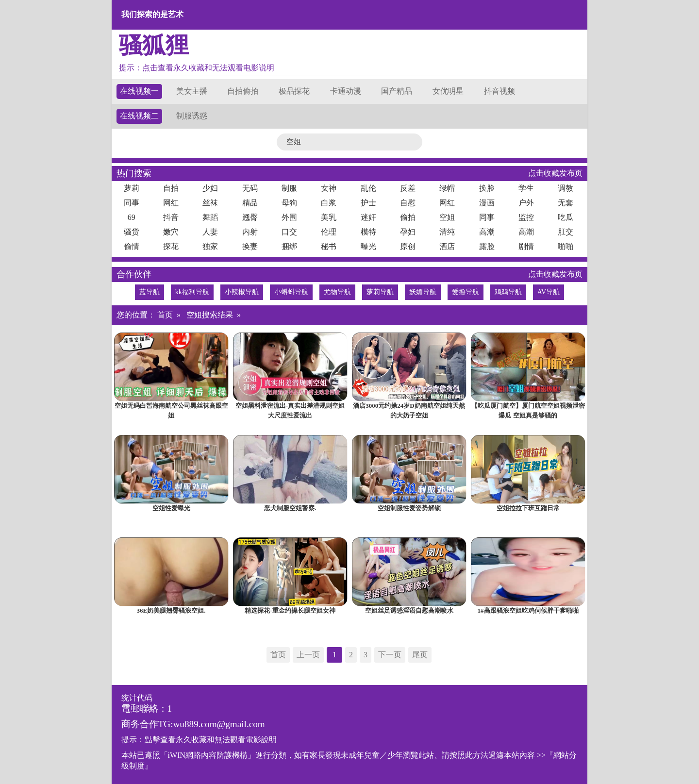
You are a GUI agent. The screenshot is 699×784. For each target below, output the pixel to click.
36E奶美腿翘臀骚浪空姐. (171, 610)
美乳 (329, 217)
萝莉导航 (380, 292)
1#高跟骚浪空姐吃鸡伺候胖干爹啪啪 (528, 610)
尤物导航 (337, 292)
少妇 (210, 188)
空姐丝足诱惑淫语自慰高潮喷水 (409, 610)
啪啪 (566, 246)
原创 (408, 246)
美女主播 (192, 91)
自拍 (171, 188)
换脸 (487, 188)
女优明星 (448, 91)
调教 (566, 188)
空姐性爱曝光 (171, 508)
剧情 (526, 246)
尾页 (420, 655)
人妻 (210, 232)
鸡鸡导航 (508, 292)
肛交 (566, 232)
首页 (165, 315)
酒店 (447, 246)
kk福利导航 (192, 292)
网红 (171, 203)
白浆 (329, 203)
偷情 (132, 246)
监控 (526, 217)
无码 (250, 188)
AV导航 (549, 292)
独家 (210, 246)
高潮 (487, 232)
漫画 (487, 203)
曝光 (368, 246)
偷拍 (408, 217)
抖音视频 (499, 91)
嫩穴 (171, 232)
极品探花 (294, 91)
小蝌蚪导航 (291, 292)
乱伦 (368, 188)
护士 (368, 203)
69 (132, 217)
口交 (289, 232)
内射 (250, 232)
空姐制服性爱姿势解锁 (409, 508)
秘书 (329, 246)
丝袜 (210, 203)
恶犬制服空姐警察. (290, 508)
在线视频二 (139, 116)
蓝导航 (150, 292)
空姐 (447, 217)
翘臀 (250, 217)
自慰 (408, 203)
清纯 (447, 232)
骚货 (132, 232)
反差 (408, 188)
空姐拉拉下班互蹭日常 (528, 508)
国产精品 (397, 91)
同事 (132, 203)
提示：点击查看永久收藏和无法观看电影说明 (197, 68)
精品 (250, 203)
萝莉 (132, 188)
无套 (566, 203)
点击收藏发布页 (555, 173)
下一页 (390, 655)
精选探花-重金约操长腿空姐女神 (290, 610)
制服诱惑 (192, 116)
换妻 (250, 246)
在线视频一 (139, 91)
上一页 (308, 655)
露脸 (487, 246)
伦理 (329, 232)
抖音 (171, 217)
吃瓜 (566, 217)
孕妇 (408, 232)
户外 (526, 203)
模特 (368, 232)
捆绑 (289, 246)
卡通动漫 (346, 91)
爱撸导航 (466, 292)
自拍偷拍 (243, 91)
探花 (171, 246)
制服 (289, 188)
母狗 (289, 203)
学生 (526, 188)
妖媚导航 (423, 292)
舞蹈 (210, 217)
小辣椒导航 (242, 292)
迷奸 (368, 217)
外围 (289, 217)
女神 (329, 188)
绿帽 (447, 188)
